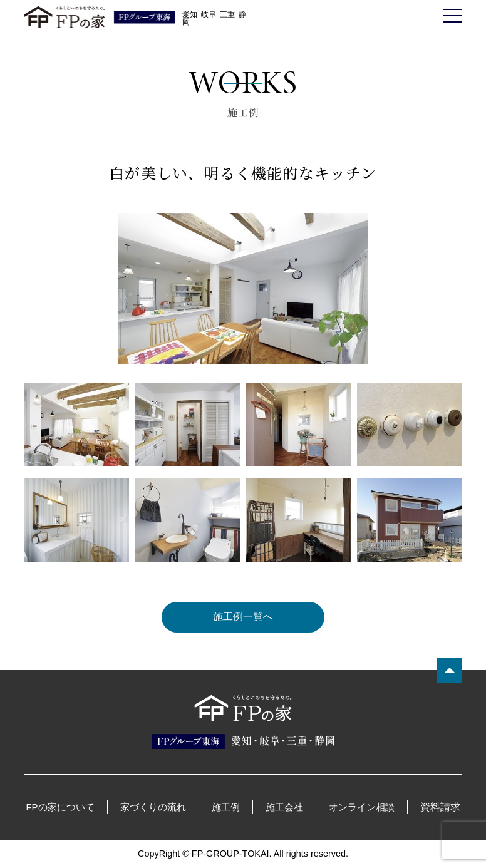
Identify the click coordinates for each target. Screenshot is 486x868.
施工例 (226, 807)
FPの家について (60, 807)
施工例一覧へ (243, 617)
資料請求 (440, 807)
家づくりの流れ (153, 807)
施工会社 (284, 807)
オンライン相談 (362, 807)
